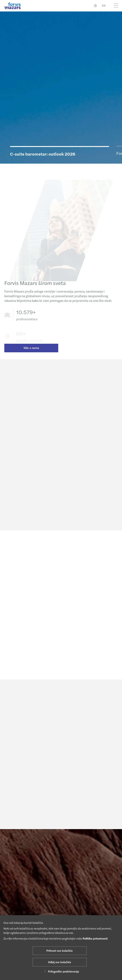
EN (104, 5)
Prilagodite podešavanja (61, 971)
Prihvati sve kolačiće (60, 951)
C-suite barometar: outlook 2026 (43, 154)
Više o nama (31, 352)
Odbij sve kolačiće (60, 962)
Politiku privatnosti (95, 938)
